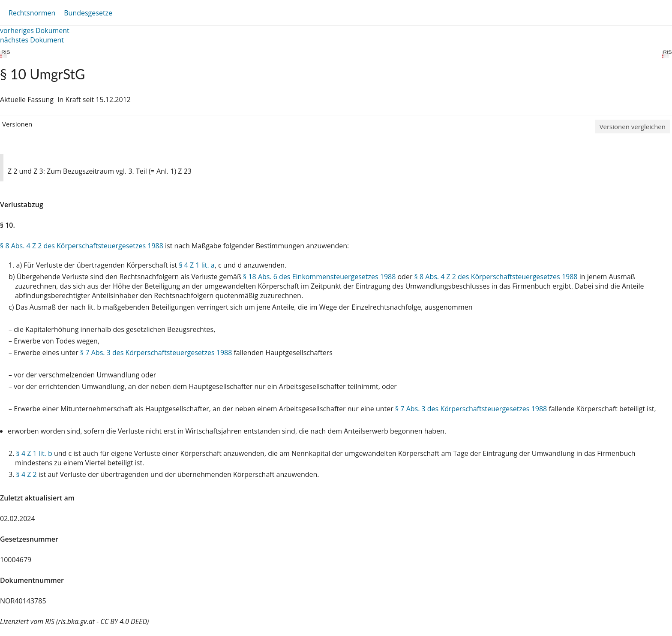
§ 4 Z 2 (27, 474)
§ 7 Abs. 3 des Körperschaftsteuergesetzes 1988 (156, 353)
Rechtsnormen (32, 13)
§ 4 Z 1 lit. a (196, 265)
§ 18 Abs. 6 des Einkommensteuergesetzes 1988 (319, 277)
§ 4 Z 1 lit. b (34, 453)
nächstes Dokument (32, 40)
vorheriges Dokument (35, 30)
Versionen (17, 124)
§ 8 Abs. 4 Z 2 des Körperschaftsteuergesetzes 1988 (82, 246)
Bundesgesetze (88, 13)
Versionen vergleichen (633, 127)
